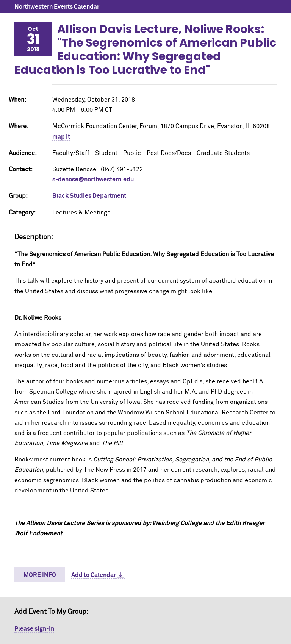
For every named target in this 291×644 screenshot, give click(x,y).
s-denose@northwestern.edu (93, 180)
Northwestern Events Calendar (57, 7)
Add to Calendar (94, 575)
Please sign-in (34, 629)
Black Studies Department (89, 196)
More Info (40, 575)
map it (61, 137)
